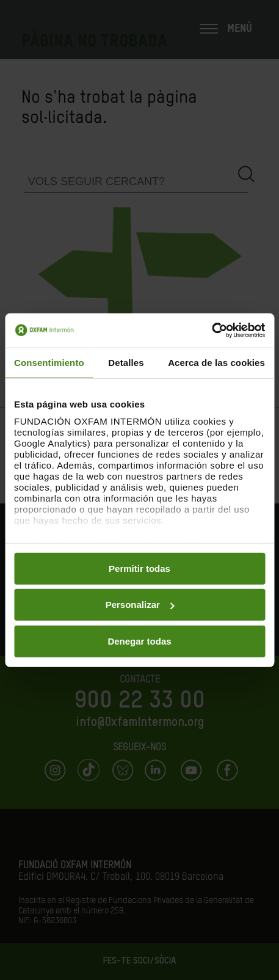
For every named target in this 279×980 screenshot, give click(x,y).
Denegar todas (139, 641)
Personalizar (140, 605)
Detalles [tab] (126, 362)
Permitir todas (139, 568)
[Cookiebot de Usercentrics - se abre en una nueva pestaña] (212, 331)
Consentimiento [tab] (49, 362)
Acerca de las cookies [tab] (216, 362)
